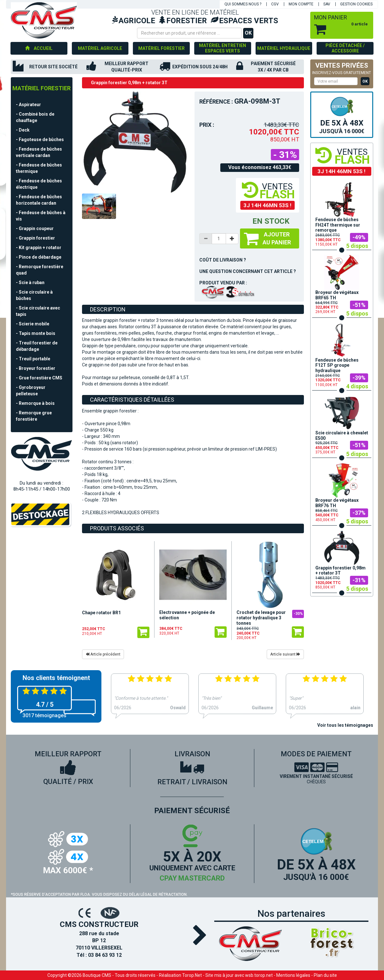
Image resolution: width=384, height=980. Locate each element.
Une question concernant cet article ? (248, 271)
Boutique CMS (97, 975)
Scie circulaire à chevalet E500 (342, 436)
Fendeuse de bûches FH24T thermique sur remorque (338, 225)
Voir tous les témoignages (345, 725)
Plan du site (325, 975)
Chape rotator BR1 (101, 613)
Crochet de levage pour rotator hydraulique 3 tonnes (261, 618)
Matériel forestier (41, 88)
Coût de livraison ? (223, 260)
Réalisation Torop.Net (180, 975)
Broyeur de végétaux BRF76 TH (337, 503)
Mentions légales (293, 975)
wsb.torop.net (259, 975)
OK (248, 33)
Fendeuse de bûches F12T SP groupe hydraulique (337, 365)
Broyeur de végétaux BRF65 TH (337, 295)
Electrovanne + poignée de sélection (187, 615)
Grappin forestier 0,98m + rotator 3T (340, 571)
